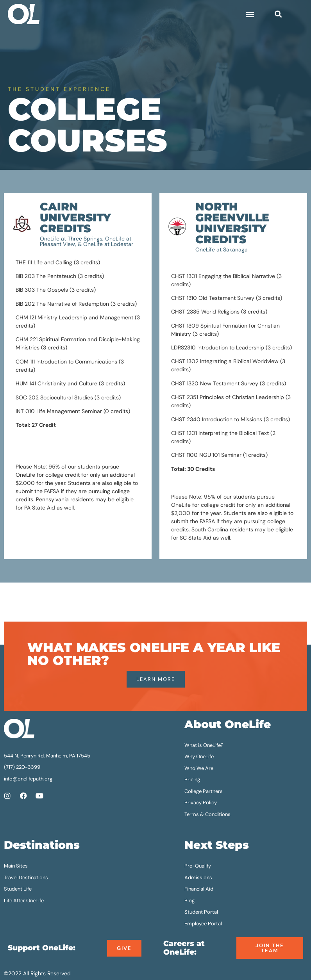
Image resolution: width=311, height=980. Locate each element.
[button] (250, 14)
